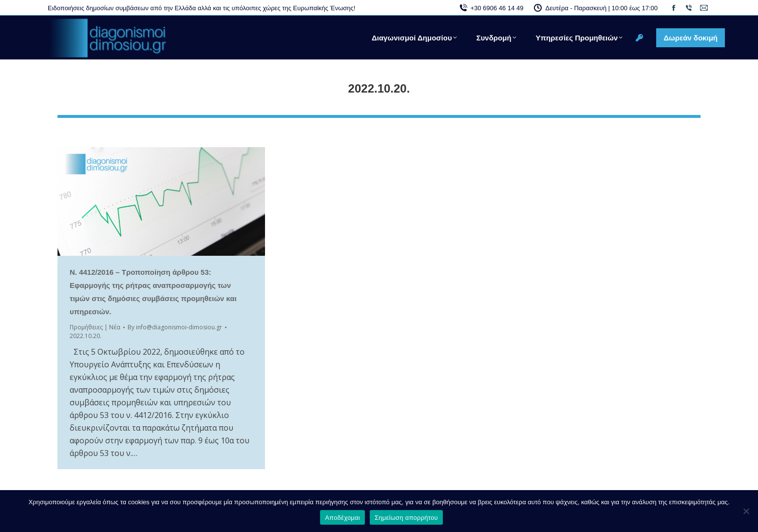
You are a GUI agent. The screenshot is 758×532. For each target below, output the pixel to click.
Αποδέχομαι (342, 518)
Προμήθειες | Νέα (95, 327)
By (175, 327)
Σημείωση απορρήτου (406, 518)
